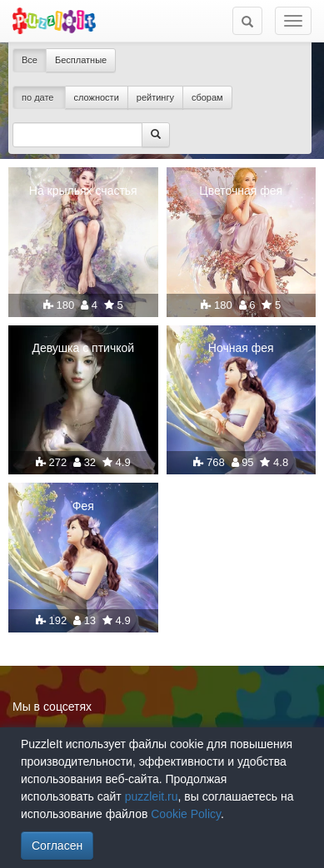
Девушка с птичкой (83, 348)
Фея (83, 506)
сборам (207, 97)
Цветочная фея (241, 191)
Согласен (57, 846)
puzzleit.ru (152, 796)
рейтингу (155, 97)
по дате (39, 97)
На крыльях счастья (83, 191)
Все (30, 60)
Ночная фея (241, 348)
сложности (97, 97)
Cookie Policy (186, 814)
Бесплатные (81, 60)
